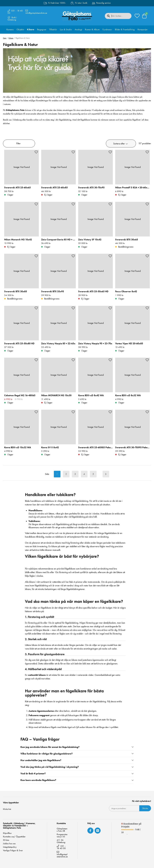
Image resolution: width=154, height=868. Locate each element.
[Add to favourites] (36, 152)
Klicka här (7, 809)
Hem (5, 38)
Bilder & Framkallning (125, 29)
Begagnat (42, 29)
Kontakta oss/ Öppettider (14, 837)
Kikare (31, 29)
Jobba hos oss (9, 844)
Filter (18, 143)
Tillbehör (53, 29)
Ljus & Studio (66, 29)
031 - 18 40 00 (15, 12)
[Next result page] (106, 474)
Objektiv (20, 29)
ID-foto (6, 840)
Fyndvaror (107, 29)
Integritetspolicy (10, 847)
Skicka (145, 808)
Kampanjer (143, 29)
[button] (121, 143)
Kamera (10, 29)
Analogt (78, 29)
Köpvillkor (7, 833)
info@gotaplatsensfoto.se (36, 13)
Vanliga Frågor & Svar (13, 850)
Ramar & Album (92, 29)
